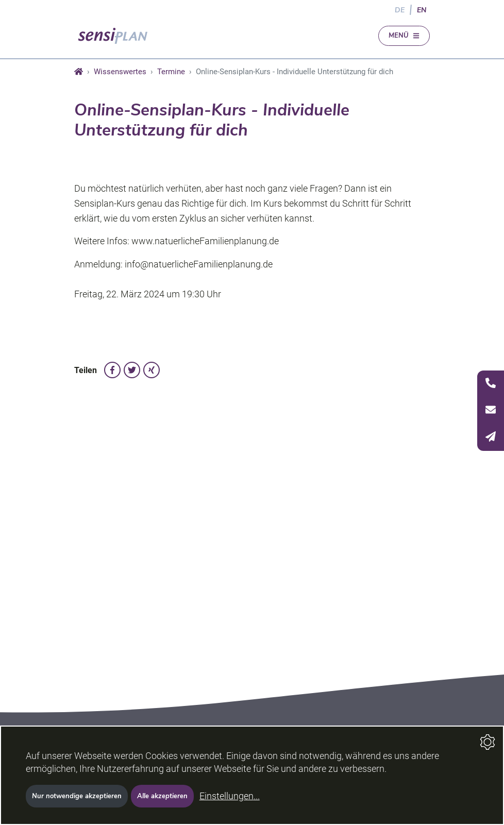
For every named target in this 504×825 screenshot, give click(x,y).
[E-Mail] (491, 437)
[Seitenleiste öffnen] (491, 411)
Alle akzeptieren (162, 796)
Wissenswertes (120, 72)
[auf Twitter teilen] (132, 370)
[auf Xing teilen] (152, 370)
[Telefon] (491, 384)
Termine (171, 72)
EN (422, 10)
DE (400, 10)
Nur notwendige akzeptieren (77, 796)
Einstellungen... (230, 796)
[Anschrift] (491, 411)
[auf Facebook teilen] (112, 370)
